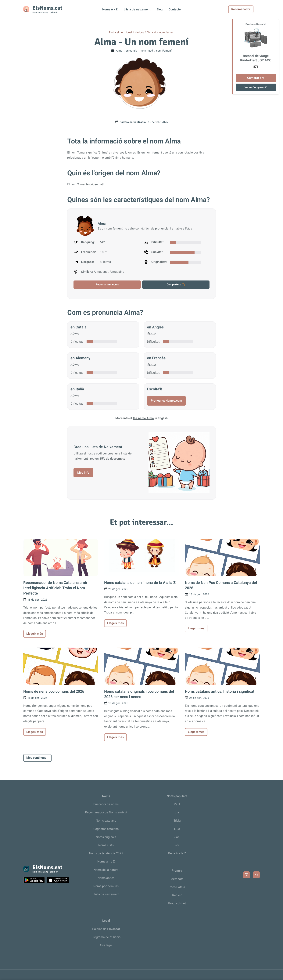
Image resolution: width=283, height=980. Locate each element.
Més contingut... (37, 758)
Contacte (175, 9)
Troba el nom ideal (120, 33)
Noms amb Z (106, 862)
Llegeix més (35, 634)
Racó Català (177, 887)
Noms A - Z (110, 9)
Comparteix (176, 285)
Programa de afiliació (106, 937)
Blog (159, 9)
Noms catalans (106, 821)
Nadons (139, 33)
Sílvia (177, 821)
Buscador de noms (106, 804)
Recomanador (247, 9)
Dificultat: (77, 342)
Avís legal (106, 945)
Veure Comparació (256, 87)
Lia (177, 812)
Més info (83, 473)
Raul (177, 804)
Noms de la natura (106, 870)
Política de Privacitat (106, 929)
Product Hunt (177, 903)
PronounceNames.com (166, 401)
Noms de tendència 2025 (106, 853)
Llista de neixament (137, 9)
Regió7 (177, 895)
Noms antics (106, 878)
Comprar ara (256, 78)
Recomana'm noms (107, 285)
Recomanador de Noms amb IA (106, 812)
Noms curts (106, 845)
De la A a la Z (177, 853)
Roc (177, 845)
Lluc (177, 829)
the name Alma (143, 418)
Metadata (177, 879)
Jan (177, 837)
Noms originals (106, 837)
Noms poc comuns (106, 886)
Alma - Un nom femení (160, 33)
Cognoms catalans (106, 829)
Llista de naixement (106, 894)
